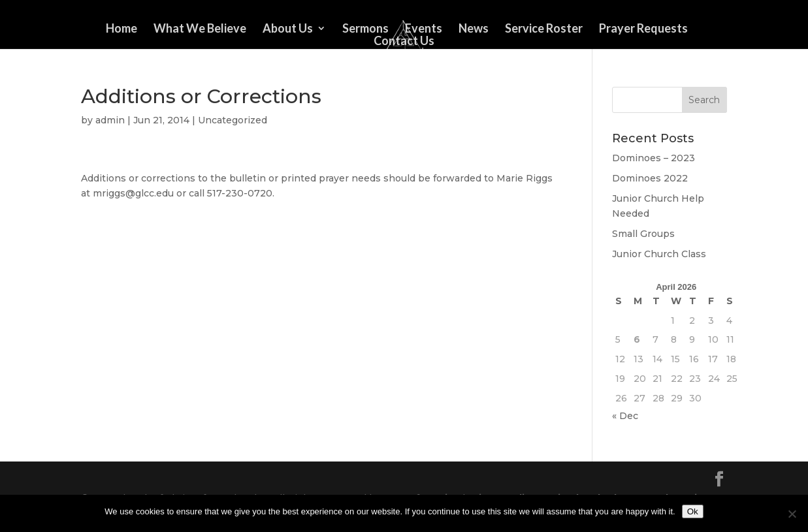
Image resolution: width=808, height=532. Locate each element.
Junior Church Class (659, 254)
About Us (288, 29)
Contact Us (404, 42)
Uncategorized (233, 120)
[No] (792, 514)
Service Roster (544, 29)
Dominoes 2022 (650, 178)
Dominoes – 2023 (654, 158)
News (474, 29)
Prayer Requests (643, 29)
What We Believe (200, 29)
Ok (693, 511)
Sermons (365, 29)
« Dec (625, 416)
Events (424, 29)
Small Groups (643, 234)
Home (121, 29)
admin (110, 120)
